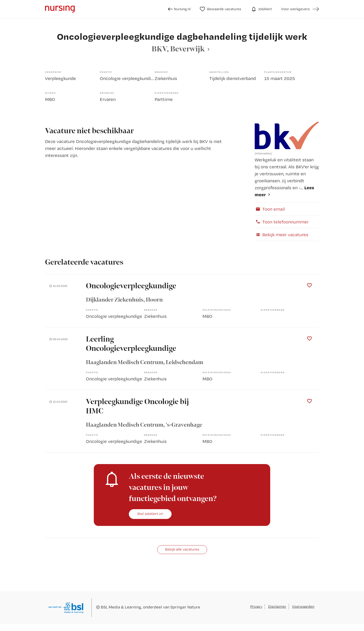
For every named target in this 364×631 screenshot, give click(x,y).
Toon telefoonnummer (282, 222)
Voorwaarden (303, 606)
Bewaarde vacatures (221, 9)
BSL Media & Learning (121, 607)
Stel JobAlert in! (150, 514)
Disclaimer (277, 606)
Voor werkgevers (295, 9)
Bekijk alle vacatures (182, 549)
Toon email (270, 209)
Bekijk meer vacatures (281, 235)
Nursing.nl (179, 9)
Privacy (256, 606)
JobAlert (261, 9)
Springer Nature (185, 607)
